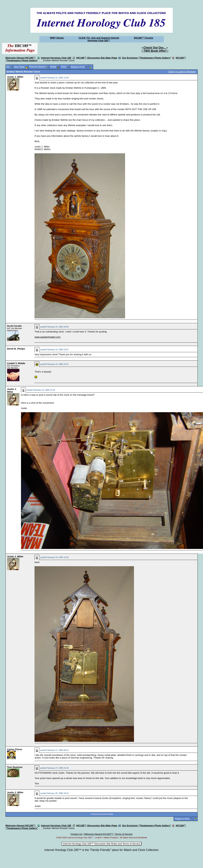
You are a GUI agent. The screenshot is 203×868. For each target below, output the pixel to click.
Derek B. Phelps (16, 349)
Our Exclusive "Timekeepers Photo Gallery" (147, 58)
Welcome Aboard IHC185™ (21, 58)
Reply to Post (182, 819)
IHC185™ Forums (144, 38)
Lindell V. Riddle (16, 363)
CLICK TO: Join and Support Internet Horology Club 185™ (99, 39)
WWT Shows (57, 38)
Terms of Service (124, 834)
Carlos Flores (15, 749)
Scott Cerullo (14, 326)
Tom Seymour (15, 767)
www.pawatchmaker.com (48, 337)
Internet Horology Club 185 (56, 58)
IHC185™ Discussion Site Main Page (97, 58)
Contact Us (76, 834)
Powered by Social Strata (102, 814)
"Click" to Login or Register (182, 72)
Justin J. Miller (15, 77)
